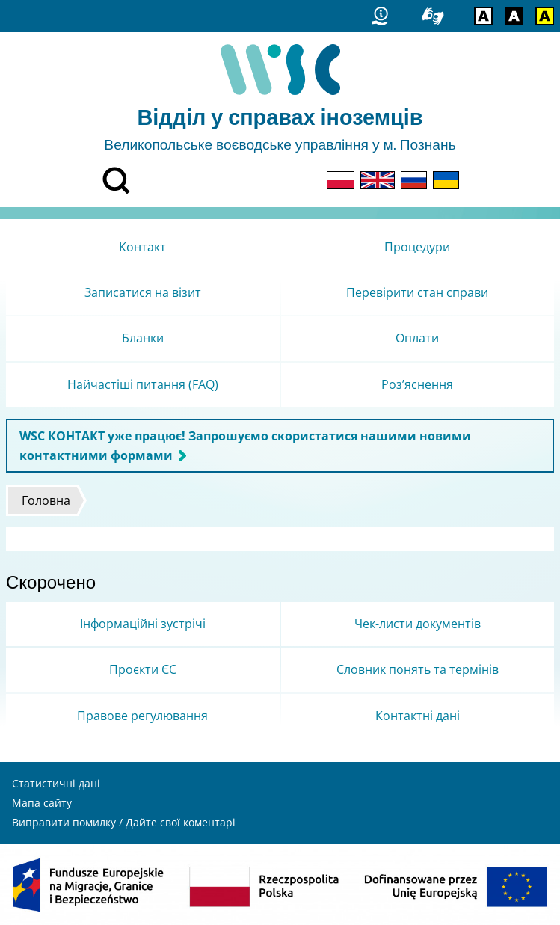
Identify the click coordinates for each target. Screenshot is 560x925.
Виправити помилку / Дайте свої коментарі (124, 822)
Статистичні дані (56, 783)
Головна (46, 500)
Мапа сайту (42, 803)
